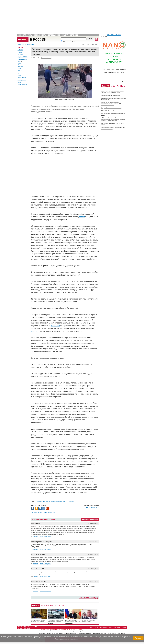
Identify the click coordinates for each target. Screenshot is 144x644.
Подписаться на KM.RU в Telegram (43, 513)
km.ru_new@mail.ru (93, 507)
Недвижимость (22, 59)
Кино (19, 73)
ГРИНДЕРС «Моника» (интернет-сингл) (112, 111)
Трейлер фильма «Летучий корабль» (111, 95)
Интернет (65, 41)
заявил (82, 217)
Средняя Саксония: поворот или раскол (111, 108)
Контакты (117, 627)
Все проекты (98, 627)
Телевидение (54, 35)
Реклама (124, 627)
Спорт (19, 68)
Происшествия (40, 501)
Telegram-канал (22, 85)
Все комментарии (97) (88, 598)
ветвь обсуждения (46, 537)
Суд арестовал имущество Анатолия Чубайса (88, 621)
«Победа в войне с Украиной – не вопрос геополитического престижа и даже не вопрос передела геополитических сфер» (113, 119)
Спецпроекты (40, 35)
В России (38, 39)
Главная (21, 44)
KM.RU (73, 41)
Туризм (20, 64)
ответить (36, 537)
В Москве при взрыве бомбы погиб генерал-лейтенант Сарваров (55, 622)
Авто (19, 61)
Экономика (21, 54)
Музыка (20, 71)
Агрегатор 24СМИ (114, 35)
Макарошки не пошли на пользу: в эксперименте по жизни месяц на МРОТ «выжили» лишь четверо (112, 104)
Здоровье (21, 66)
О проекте (90, 627)
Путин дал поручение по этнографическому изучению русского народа (72, 622)
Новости (22, 35)
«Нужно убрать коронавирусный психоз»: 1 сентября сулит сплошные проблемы (112, 92)
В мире (20, 52)
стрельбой (56, 326)
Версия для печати (91, 44)
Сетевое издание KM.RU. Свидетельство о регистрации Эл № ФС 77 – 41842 (61, 630)
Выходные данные (108, 627)
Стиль (19, 75)
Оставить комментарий (90, 519)
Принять (138, 638)
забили (34, 331)
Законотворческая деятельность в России (60, 501)
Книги (19, 82)
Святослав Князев (46, 58)
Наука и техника (23, 57)
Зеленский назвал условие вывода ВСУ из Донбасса (38, 621)
